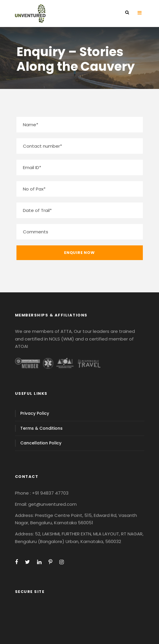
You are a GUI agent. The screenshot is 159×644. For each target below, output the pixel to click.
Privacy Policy (35, 413)
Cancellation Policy (41, 443)
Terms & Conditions (41, 428)
